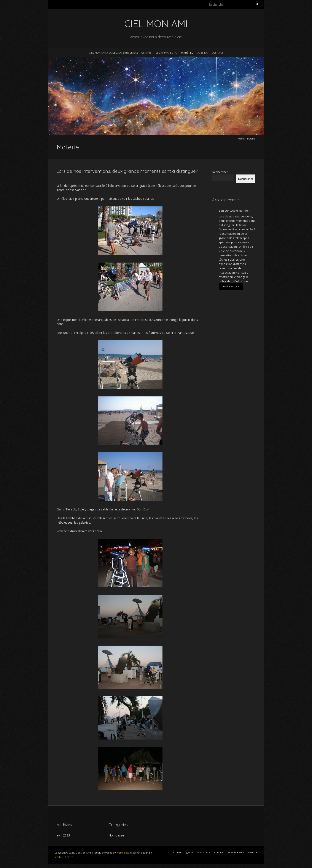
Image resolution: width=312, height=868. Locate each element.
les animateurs (166, 53)
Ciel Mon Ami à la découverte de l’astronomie (120, 53)
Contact (218, 53)
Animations (204, 852)
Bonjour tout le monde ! (234, 211)
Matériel (187, 53)
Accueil (242, 139)
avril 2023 (63, 835)
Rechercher (220, 172)
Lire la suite (231, 287)
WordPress (123, 853)
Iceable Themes (64, 857)
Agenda (202, 53)
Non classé (116, 835)
